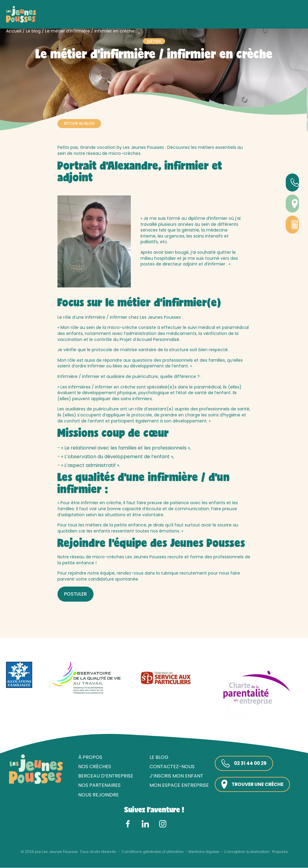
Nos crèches (93, 767)
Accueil (14, 31)
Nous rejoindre (97, 795)
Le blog (33, 31)
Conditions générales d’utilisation (153, 852)
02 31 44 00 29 (243, 764)
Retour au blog (79, 123)
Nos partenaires (98, 785)
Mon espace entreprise (177, 785)
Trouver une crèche (253, 785)
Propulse (280, 852)
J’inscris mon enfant (175, 776)
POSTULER (76, 594)
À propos (88, 757)
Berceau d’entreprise (104, 776)
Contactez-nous (170, 767)
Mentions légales (204, 852)
